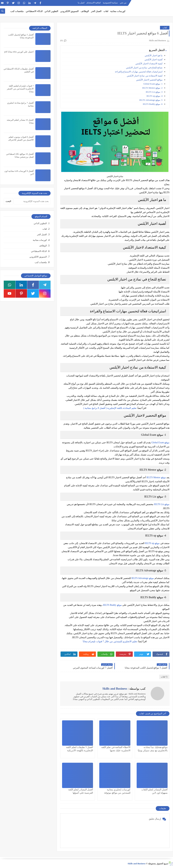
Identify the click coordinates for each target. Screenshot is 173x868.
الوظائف (85, 11)
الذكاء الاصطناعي (34, 11)
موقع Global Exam (160, 443)
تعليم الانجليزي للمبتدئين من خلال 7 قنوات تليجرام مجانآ (110, 641)
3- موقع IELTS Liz (154, 92)
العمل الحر (96, 11)
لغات (106, 11)
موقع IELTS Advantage (143, 578)
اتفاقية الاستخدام (94, 3)
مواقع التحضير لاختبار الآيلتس (149, 80)
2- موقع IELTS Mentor (152, 88)
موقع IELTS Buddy (112, 605)
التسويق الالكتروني (70, 11)
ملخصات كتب (17, 11)
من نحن (123, 3)
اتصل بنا (81, 3)
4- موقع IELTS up (154, 96)
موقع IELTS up (152, 543)
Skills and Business (137, 864)
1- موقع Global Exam (153, 84)
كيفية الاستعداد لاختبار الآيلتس (149, 64)
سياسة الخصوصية (110, 3)
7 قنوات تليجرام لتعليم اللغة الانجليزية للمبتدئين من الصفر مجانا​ (20, 89)
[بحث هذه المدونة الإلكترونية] (32, 201)
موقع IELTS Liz (162, 504)
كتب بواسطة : (124, 689)
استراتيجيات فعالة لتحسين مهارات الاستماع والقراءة (139, 72)
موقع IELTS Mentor (156, 477)
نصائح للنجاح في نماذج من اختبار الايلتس (144, 68)
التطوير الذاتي (51, 11)
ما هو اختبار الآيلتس (154, 55)
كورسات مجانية (118, 11)
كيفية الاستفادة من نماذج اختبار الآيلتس (145, 76)
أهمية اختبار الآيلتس (154, 59)
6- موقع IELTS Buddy (153, 104)
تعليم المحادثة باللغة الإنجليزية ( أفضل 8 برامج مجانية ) (110, 408)
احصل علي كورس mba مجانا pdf (19, 52)
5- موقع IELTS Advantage (151, 100)
